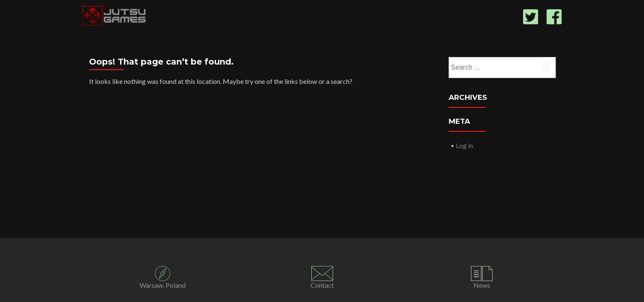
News (482, 285)
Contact (322, 285)
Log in (464, 145)
